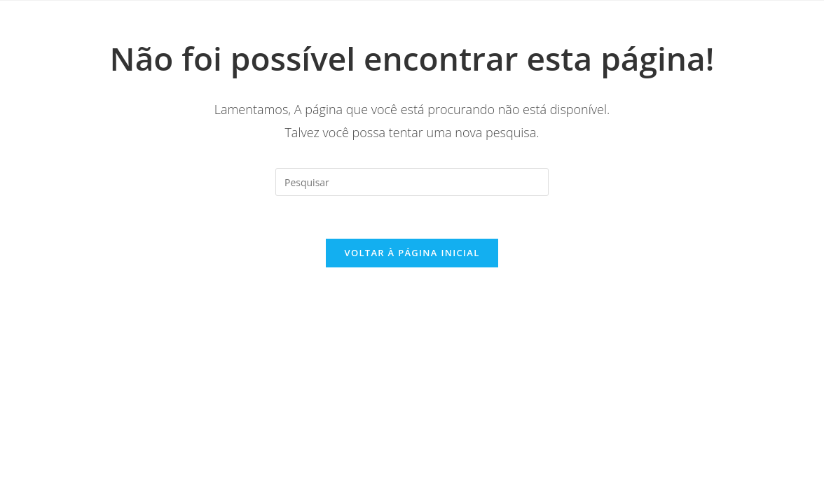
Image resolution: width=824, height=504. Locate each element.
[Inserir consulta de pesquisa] (412, 182)
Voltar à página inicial (412, 253)
